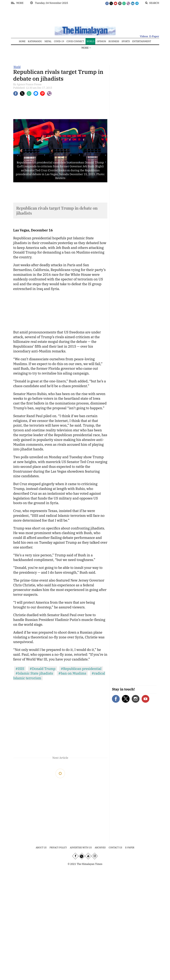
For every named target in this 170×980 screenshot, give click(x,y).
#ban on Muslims (72, 673)
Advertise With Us (81, 848)
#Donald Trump (43, 669)
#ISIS (20, 669)
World (17, 67)
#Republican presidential (81, 669)
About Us (41, 848)
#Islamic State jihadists (34, 673)
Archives (100, 848)
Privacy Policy (58, 848)
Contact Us (115, 848)
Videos (144, 36)
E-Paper (154, 36)
